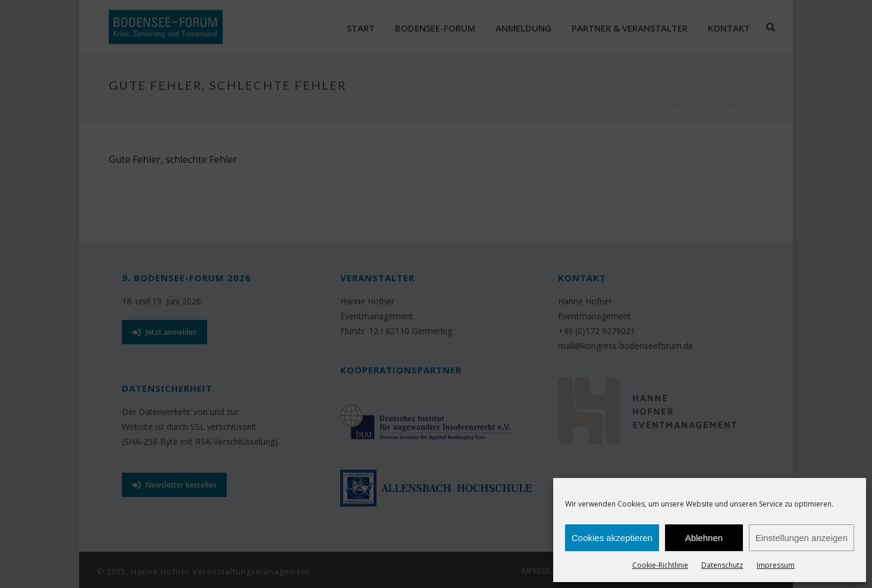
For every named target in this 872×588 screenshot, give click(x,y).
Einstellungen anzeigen (802, 538)
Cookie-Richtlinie (660, 565)
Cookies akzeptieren (612, 538)
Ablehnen (704, 538)
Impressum (776, 565)
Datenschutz (722, 565)
